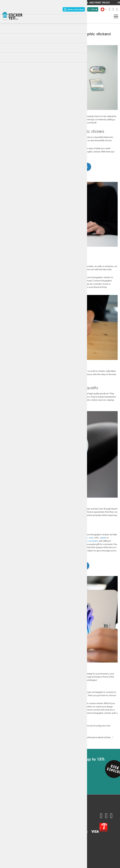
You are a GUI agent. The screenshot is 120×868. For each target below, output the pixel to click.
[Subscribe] (65, 775)
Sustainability (9, 833)
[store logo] (12, 16)
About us (7, 837)
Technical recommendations (34, 818)
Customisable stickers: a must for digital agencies (30, 737)
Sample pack (9, 814)
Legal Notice (26, 841)
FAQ (22, 814)
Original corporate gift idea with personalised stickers (88, 737)
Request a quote (11, 818)
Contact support (28, 822)
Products (76, 38)
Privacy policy (26, 837)
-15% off (93, 9)
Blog (5, 841)
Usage (5, 829)
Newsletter (25, 825)
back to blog (60, 742)
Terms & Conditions (29, 833)
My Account (26, 829)
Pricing (6, 825)
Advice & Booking (74, 9)
